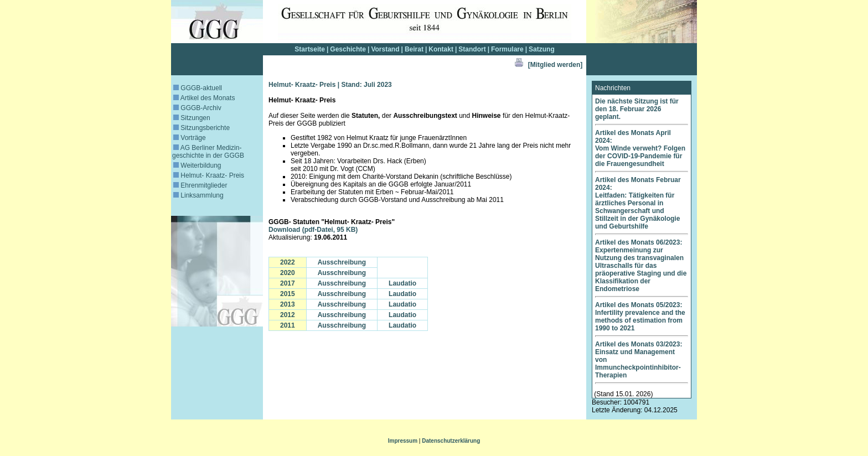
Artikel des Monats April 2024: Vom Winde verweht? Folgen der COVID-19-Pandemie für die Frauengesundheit (640, 148)
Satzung (542, 49)
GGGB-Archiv (197, 108)
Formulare (507, 49)
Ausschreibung (342, 262)
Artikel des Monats (204, 98)
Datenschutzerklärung (451, 441)
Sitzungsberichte (201, 128)
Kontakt (441, 49)
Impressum (403, 441)
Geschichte (348, 49)
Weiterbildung (197, 165)
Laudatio (402, 283)
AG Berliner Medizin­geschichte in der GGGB (208, 152)
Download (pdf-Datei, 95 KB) (313, 230)
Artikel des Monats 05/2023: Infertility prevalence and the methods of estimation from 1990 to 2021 (640, 317)
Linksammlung (198, 195)
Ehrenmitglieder (200, 185)
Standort (472, 49)
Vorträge (190, 138)
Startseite (310, 49)
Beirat (414, 49)
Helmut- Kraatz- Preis (209, 175)
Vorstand (385, 49)
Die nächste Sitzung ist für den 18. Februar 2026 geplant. (637, 109)
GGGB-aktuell (198, 88)
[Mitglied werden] (556, 65)
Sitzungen (192, 118)
